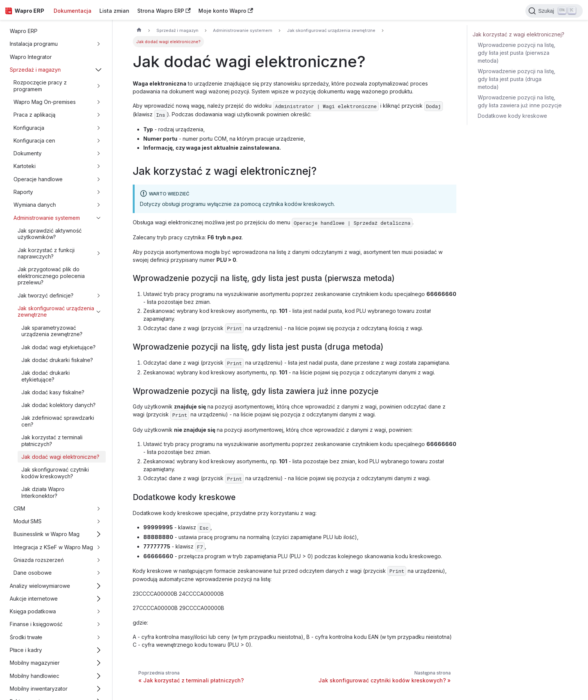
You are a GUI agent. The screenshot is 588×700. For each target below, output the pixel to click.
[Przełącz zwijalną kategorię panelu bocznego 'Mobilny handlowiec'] (99, 676)
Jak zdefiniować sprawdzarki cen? (58, 421)
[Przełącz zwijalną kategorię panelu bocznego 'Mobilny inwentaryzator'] (99, 689)
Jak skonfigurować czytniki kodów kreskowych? (55, 473)
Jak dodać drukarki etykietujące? (46, 376)
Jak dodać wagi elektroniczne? (60, 457)
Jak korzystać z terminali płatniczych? (52, 441)
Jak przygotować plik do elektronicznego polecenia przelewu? (51, 276)
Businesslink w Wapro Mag (46, 534)
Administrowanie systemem (47, 218)
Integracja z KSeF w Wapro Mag (53, 547)
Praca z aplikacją (34, 115)
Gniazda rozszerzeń (39, 560)
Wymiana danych (35, 205)
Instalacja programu (34, 44)
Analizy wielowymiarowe (40, 586)
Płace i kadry (26, 650)
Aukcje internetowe (34, 599)
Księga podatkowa (33, 611)
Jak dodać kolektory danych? (58, 405)
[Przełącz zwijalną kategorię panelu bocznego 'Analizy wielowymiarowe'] (99, 586)
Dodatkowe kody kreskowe (512, 116)
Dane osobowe (33, 573)
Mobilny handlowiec (34, 676)
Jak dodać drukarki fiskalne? (57, 360)
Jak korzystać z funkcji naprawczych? (46, 253)
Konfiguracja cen (34, 140)
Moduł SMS (28, 521)
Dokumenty (28, 153)
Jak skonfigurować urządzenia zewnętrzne (56, 312)
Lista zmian (114, 11)
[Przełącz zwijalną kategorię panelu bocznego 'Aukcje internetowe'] (99, 599)
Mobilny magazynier (35, 663)
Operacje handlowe (38, 179)
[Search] (554, 11)
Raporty (23, 192)
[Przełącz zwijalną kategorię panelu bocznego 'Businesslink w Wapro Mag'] (99, 534)
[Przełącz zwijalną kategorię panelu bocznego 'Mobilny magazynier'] (99, 663)
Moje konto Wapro (226, 11)
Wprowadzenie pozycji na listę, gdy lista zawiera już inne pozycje (520, 101)
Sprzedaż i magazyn (35, 70)
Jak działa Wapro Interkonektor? (43, 492)
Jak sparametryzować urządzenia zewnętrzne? (52, 331)
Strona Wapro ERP (164, 11)
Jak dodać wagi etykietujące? (58, 347)
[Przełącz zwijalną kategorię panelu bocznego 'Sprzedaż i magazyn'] (99, 70)
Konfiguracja (29, 128)
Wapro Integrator (31, 57)
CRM (19, 508)
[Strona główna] (139, 31)
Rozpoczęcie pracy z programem (40, 86)
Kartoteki (25, 166)
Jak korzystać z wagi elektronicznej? (518, 34)
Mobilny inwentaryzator (39, 689)
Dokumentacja (73, 11)
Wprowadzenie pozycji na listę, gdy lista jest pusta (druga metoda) (517, 79)
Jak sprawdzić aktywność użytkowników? (50, 234)
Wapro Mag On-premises (45, 102)
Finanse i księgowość (36, 624)
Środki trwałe (26, 637)
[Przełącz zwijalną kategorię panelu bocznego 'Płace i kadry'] (99, 650)
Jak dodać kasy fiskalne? (53, 392)
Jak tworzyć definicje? (46, 295)
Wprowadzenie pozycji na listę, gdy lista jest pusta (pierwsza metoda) (517, 53)
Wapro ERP (24, 31)
